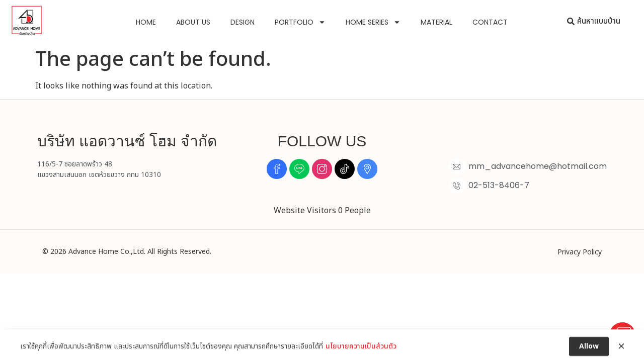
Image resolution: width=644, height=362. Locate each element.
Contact (490, 22)
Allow (589, 351)
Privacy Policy (580, 252)
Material (436, 22)
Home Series (373, 22)
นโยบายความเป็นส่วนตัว (361, 351)
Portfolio (300, 22)
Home (146, 22)
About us (193, 22)
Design (243, 22)
